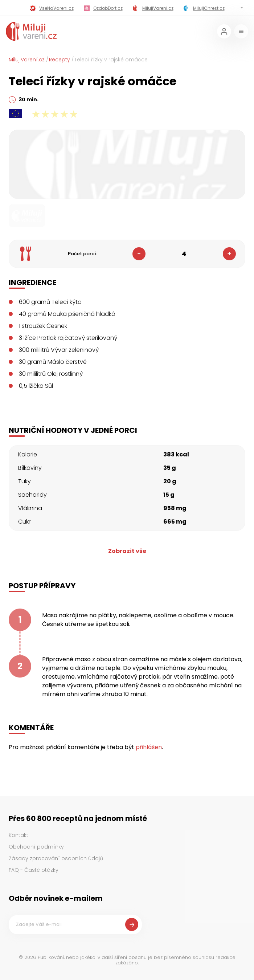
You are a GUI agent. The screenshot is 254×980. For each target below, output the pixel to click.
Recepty (60, 60)
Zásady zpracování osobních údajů (56, 858)
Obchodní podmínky (36, 847)
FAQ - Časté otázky (34, 870)
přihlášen (149, 747)
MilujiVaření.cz (27, 60)
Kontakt (19, 835)
